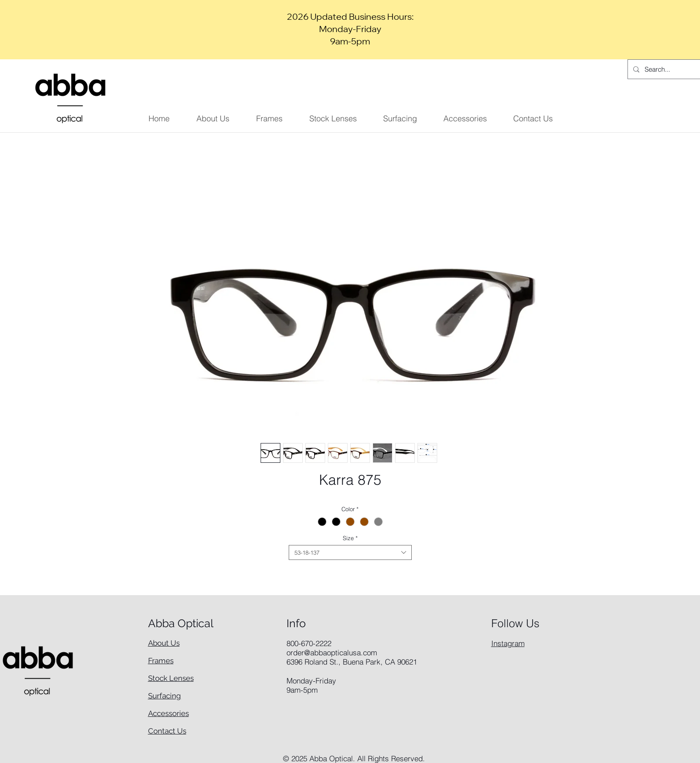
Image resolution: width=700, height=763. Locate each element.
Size (350, 538)
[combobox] (350, 552)
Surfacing (165, 696)
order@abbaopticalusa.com (332, 652)
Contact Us (167, 731)
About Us (164, 643)
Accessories (169, 713)
